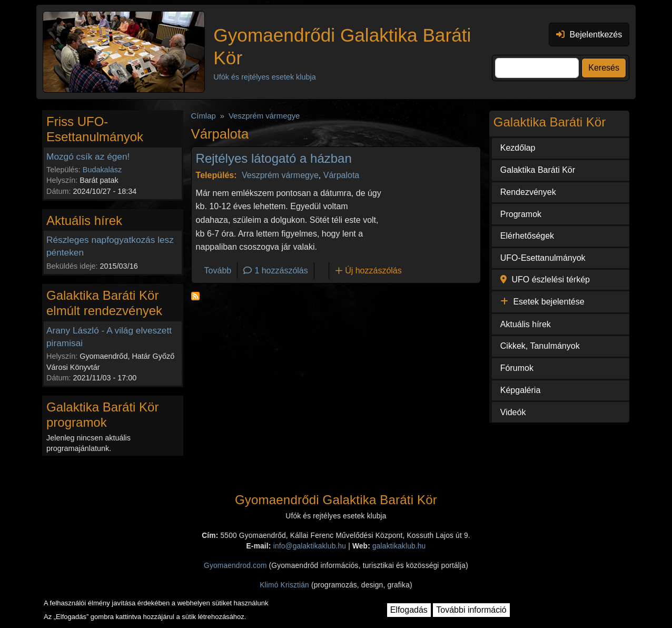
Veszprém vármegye (264, 116)
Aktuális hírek (526, 324)
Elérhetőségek (527, 236)
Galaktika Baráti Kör (538, 170)
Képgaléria (521, 390)
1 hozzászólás (281, 271)
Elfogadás (409, 610)
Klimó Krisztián (284, 585)
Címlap (204, 116)
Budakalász (102, 170)
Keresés (604, 68)
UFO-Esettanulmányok (543, 258)
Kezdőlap (518, 148)
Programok (521, 214)
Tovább (218, 271)
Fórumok (517, 368)
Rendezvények (528, 192)
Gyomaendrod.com (235, 566)
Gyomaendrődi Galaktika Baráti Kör (342, 46)
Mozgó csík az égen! (88, 156)
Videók (513, 412)
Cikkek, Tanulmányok (540, 346)
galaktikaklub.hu (399, 546)
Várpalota (342, 175)
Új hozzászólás (373, 271)
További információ (471, 610)
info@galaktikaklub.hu (310, 546)
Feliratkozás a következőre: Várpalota (195, 296)
